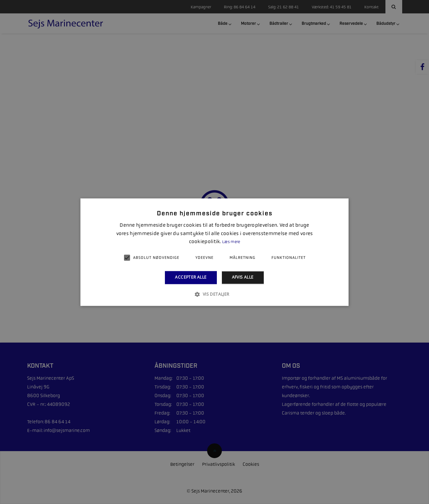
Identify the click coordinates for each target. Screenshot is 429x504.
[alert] (214, 252)
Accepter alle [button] (191, 277)
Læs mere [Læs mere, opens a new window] (231, 242)
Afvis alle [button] (243, 277)
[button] (214, 294)
